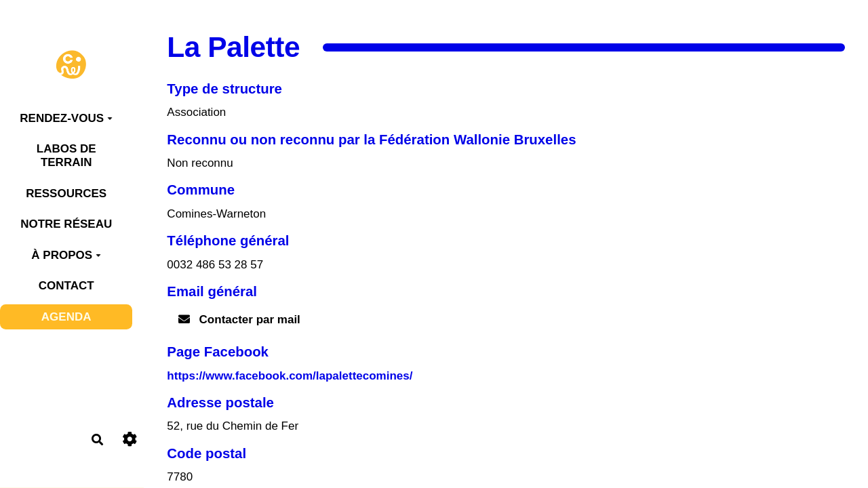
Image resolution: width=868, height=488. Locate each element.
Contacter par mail (239, 320)
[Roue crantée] (130, 440)
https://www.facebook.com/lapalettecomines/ (290, 376)
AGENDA (66, 317)
